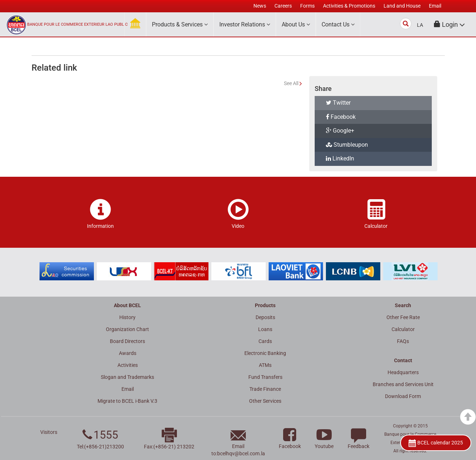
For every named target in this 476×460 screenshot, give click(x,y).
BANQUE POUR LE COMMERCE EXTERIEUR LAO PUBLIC (77, 24)
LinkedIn (340, 158)
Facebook (341, 117)
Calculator (403, 329)
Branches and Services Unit (403, 384)
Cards (265, 341)
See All (291, 83)
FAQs (403, 341)
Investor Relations (245, 24)
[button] (450, 24)
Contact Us (338, 24)
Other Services (265, 401)
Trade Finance (265, 389)
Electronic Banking (265, 353)
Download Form (403, 396)
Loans (265, 329)
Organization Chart (127, 329)
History (127, 317)
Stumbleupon (347, 145)
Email (128, 389)
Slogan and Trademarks (127, 377)
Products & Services (180, 24)
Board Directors (127, 341)
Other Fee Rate (403, 317)
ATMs (265, 365)
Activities (128, 365)
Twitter (338, 103)
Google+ (340, 131)
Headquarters (403, 372)
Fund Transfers (265, 377)
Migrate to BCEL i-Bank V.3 (127, 401)
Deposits (265, 317)
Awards (128, 353)
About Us (296, 24)
